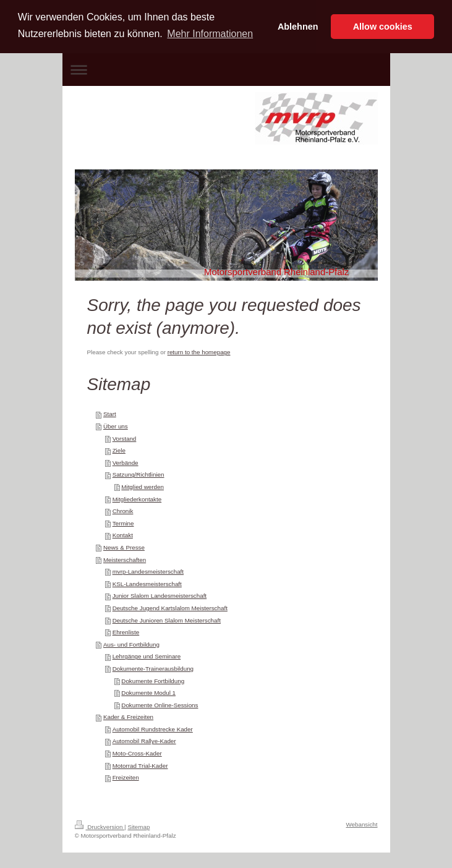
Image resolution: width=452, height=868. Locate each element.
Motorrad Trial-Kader (140, 766)
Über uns (116, 426)
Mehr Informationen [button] (210, 34)
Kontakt (123, 535)
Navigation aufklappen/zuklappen (226, 70)
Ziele (119, 450)
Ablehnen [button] (298, 27)
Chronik (123, 511)
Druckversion (100, 827)
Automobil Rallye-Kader (144, 741)
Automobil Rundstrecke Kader (153, 729)
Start (110, 414)
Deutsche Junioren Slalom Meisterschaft (167, 620)
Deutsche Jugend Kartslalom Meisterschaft (170, 608)
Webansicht (361, 824)
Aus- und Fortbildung (131, 645)
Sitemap (139, 827)
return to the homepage (199, 352)
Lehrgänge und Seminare (147, 656)
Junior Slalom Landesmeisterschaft (160, 596)
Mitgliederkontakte (137, 499)
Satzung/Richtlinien (139, 474)
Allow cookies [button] (383, 27)
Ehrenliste (126, 632)
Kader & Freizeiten (128, 717)
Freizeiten (126, 777)
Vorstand (125, 439)
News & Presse (124, 547)
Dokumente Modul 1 (148, 693)
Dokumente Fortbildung (153, 681)
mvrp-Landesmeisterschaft (148, 572)
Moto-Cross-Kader (137, 753)
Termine (123, 523)
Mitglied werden (143, 487)
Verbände (126, 463)
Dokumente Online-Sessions (160, 705)
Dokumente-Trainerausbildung (153, 669)
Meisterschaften (125, 560)
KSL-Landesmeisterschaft (147, 584)
